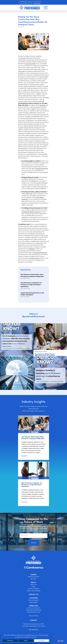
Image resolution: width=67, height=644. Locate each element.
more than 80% (30, 64)
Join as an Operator (33, 608)
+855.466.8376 (33, 630)
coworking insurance (41, 169)
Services (34, 579)
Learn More (37, 3)
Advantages (34, 602)
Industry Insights (34, 589)
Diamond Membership (33, 610)
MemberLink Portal (33, 612)
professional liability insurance (31, 212)
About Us (34, 584)
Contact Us (34, 594)
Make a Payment (34, 577)
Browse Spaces (33, 600)
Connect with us (34, 258)
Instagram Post (17, 340)
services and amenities (40, 253)
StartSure (42, 105)
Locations (34, 598)
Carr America (33, 567)
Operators (34, 606)
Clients (33, 575)
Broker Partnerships (33, 591)
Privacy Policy (33, 616)
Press (34, 587)
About (33, 582)
